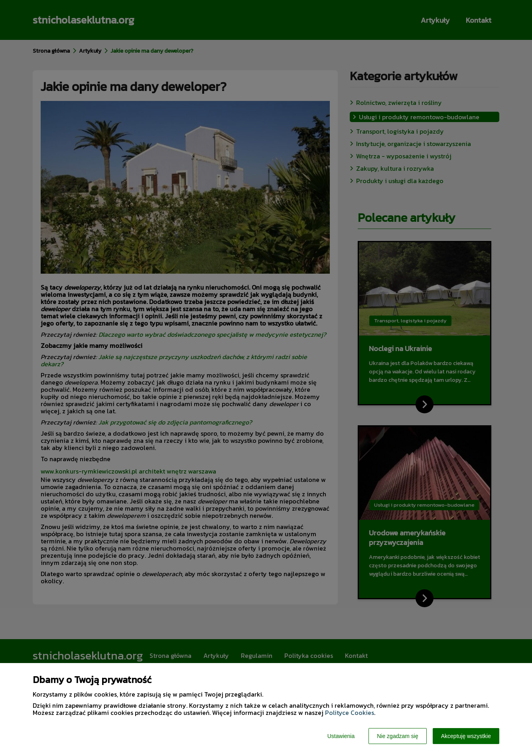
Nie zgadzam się (398, 736)
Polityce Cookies (350, 713)
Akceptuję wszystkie (466, 736)
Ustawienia (341, 736)
